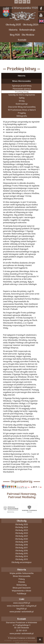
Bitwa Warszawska (22, 81)
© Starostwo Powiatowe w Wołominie (22, 638)
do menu (20, 2)
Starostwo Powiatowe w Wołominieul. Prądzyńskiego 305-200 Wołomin (22, 625)
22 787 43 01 (22, 631)
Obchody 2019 (22, 542)
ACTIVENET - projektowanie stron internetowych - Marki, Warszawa (22, 641)
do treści (16, 2)
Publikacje (22, 594)
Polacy (22, 579)
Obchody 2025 (13, 25)
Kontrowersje (22, 104)
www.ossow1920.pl (22, 603)
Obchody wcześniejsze (22, 562)
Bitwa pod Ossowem (22, 588)
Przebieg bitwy (22, 92)
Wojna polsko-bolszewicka (22, 573)
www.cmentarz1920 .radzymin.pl (22, 606)
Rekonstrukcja (27, 30)
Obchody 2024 (31, 25)
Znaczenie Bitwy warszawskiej (22, 107)
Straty (22, 101)
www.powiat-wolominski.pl (22, 612)
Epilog (22, 98)
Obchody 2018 (22, 545)
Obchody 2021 (22, 536)
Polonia (22, 582)
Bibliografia (22, 116)
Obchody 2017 (22, 548)
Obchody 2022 (22, 533)
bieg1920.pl (22, 609)
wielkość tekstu (24, 2)
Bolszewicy (22, 585)
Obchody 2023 (22, 530)
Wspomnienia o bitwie (22, 591)
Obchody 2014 (22, 556)
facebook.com (41, 9)
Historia (13, 30)
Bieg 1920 (15, 35)
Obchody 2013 (22, 559)
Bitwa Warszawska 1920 (22, 8)
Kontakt (22, 40)
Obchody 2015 (22, 554)
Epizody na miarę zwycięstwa (22, 95)
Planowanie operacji (22, 89)
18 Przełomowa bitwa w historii (22, 110)
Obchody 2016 (22, 551)
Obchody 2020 (22, 539)
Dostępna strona (29, 2)
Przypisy (22, 113)
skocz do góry (40, 640)
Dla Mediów (28, 35)
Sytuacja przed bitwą (22, 86)
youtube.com (41, 15)
